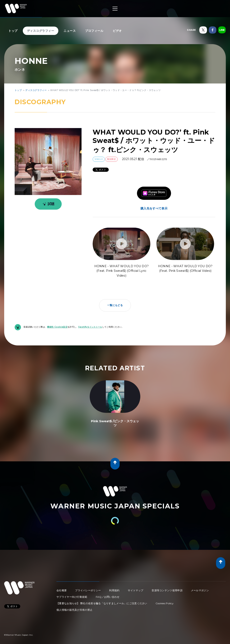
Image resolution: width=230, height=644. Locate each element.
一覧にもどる (115, 305)
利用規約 (114, 590)
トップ (13, 31)
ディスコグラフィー (41, 31)
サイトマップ (135, 590)
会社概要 (62, 590)
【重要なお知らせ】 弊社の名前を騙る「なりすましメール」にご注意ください (102, 603)
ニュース (70, 31)
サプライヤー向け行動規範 (72, 597)
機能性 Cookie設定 (57, 327)
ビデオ (117, 31)
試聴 (48, 204)
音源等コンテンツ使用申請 (167, 590)
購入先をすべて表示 (154, 208)
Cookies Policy (165, 603)
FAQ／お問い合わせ (108, 597)
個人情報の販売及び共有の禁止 (74, 610)
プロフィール (94, 31)
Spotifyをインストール (90, 327)
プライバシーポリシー (88, 590)
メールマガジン (200, 590)
